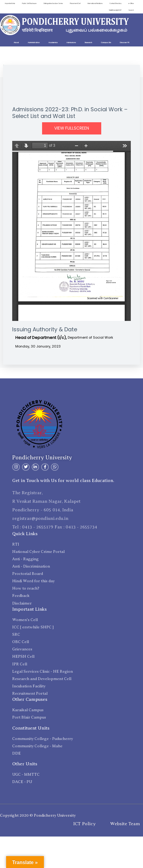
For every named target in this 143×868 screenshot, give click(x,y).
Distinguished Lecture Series (63, 3)
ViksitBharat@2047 (115, 10)
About (16, 42)
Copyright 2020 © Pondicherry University (38, 815)
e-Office (98, 10)
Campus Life (106, 42)
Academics (53, 42)
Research (88, 42)
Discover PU (125, 42)
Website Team (125, 824)
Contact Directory (127, 3)
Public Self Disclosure (39, 3)
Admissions (71, 42)
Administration (34, 42)
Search (131, 10)
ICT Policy (84, 824)
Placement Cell (85, 3)
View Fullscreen (72, 128)
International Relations (106, 3)
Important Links (19, 3)
